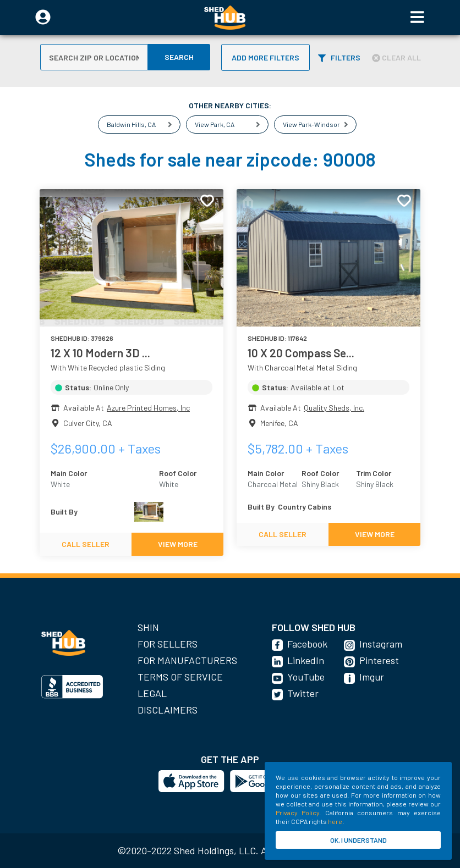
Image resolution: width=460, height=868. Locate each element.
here (335, 821)
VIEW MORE (178, 544)
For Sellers (168, 644)
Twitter (303, 693)
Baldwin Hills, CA (131, 124)
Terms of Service (180, 677)
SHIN (148, 627)
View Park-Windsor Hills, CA (324, 124)
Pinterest (379, 660)
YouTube (306, 677)
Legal (152, 693)
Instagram (381, 644)
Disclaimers (168, 710)
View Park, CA (215, 124)
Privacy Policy (297, 812)
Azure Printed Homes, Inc (148, 408)
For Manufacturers (187, 660)
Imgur (372, 677)
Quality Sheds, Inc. (334, 408)
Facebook (307, 644)
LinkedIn (306, 660)
